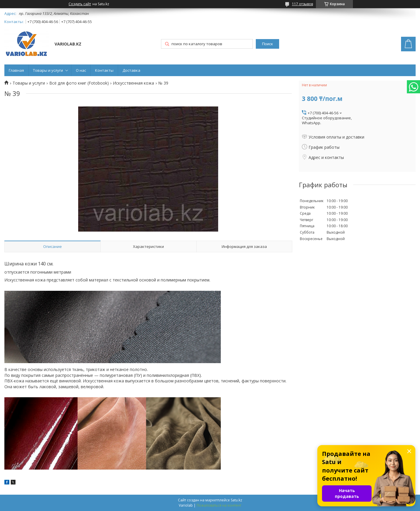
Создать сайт (80, 4)
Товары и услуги (48, 70)
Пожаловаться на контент (219, 505)
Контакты (104, 70)
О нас (81, 70)
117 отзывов (302, 4)
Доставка (131, 70)
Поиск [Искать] (267, 44)
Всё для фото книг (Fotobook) (79, 83)
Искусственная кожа (133, 83)
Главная (16, 70)
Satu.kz (236, 500)
